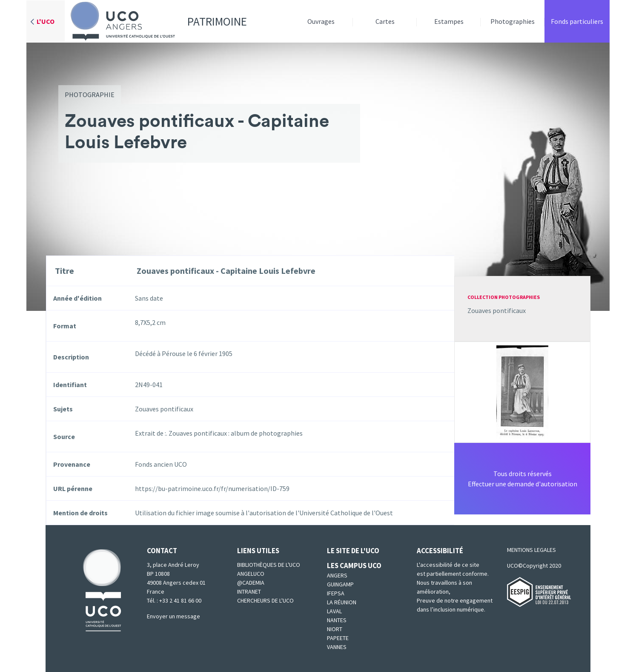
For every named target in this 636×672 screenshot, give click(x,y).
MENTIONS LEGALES (531, 550)
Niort (335, 629)
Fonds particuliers (577, 21)
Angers (337, 575)
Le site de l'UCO (353, 551)
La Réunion (342, 602)
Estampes (449, 21)
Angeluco (251, 574)
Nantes (337, 620)
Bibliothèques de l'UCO (269, 565)
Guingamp (340, 584)
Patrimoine (156, 21)
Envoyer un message (173, 616)
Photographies (513, 21)
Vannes (337, 647)
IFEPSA (336, 593)
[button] (522, 391)
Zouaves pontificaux (497, 310)
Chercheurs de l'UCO (265, 600)
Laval (334, 611)
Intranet (249, 592)
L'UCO (46, 21)
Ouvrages (321, 21)
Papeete (338, 638)
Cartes (385, 21)
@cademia (251, 583)
